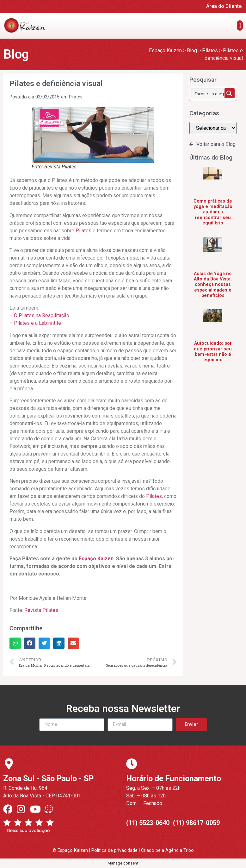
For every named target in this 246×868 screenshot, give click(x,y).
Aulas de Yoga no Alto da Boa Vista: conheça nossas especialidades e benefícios (213, 285)
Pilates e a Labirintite (37, 323)
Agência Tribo (180, 850)
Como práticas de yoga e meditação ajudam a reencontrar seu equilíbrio (213, 212)
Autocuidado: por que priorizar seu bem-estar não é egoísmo (213, 352)
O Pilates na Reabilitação (42, 315)
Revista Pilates (41, 610)
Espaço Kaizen (96, 559)
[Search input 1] (214, 93)
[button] (240, 25)
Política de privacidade (114, 850)
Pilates (76, 97)
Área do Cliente (224, 6)
